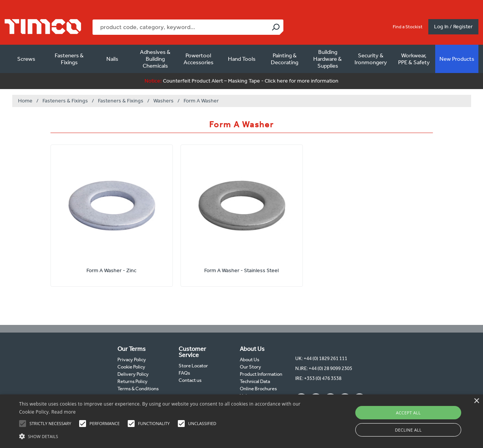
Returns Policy (133, 381)
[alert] (241, 421)
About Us (250, 360)
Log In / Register (453, 27)
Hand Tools (242, 59)
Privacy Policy (132, 360)
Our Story (250, 367)
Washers (163, 101)
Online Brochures (258, 389)
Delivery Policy (133, 374)
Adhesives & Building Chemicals (155, 59)
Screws (26, 59)
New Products (457, 59)
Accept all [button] (408, 413)
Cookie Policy (131, 367)
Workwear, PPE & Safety (414, 59)
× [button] (476, 401)
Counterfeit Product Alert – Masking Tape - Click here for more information (241, 81)
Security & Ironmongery (371, 59)
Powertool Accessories (198, 59)
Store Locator (193, 366)
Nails (112, 59)
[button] (164, 435)
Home (25, 101)
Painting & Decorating (285, 59)
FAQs (184, 373)
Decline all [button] (408, 430)
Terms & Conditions (138, 389)
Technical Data (255, 381)
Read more (63, 412)
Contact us (190, 380)
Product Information (261, 374)
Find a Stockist (408, 27)
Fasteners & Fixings (69, 59)
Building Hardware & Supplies (328, 59)
